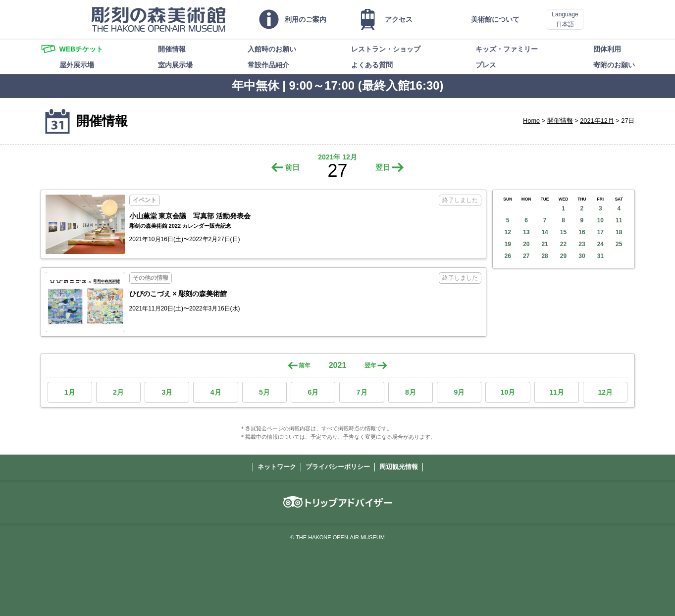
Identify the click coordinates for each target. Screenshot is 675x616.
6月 (313, 392)
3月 (167, 392)
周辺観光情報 (399, 467)
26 (508, 256)
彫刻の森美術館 (158, 19)
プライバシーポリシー (338, 467)
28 (545, 256)
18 (619, 232)
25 (619, 244)
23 (582, 244)
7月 (362, 392)
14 (545, 232)
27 (526, 256)
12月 (605, 392)
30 (582, 256)
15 (563, 232)
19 (508, 244)
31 (600, 256)
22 (563, 244)
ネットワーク (277, 467)
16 (582, 232)
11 (619, 220)
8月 (411, 392)
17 (600, 232)
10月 (508, 392)
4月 (216, 392)
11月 (557, 392)
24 (600, 244)
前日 (292, 167)
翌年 (370, 365)
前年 (305, 365)
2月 (118, 392)
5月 (264, 392)
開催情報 (560, 121)
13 (526, 232)
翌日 (383, 167)
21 (545, 244)
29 (563, 256)
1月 (70, 392)
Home (531, 121)
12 (508, 232)
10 (600, 220)
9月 (459, 392)
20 (526, 244)
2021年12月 (597, 121)
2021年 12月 (337, 157)
